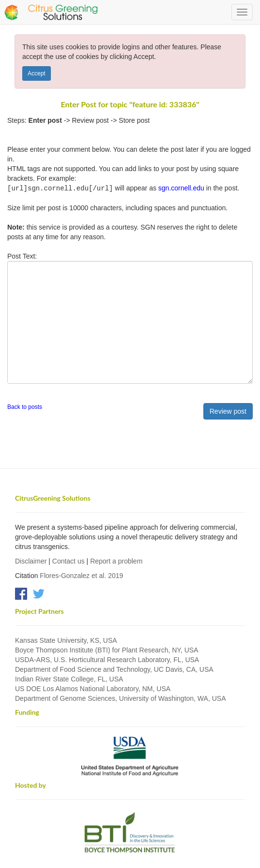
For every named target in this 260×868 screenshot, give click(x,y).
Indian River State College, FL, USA (69, 679)
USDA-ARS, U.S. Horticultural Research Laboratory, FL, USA (107, 659)
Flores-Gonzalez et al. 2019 (81, 575)
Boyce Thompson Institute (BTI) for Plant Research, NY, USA (107, 650)
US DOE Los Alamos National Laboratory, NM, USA (93, 688)
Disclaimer (31, 561)
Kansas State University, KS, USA (66, 640)
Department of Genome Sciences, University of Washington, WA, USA (120, 698)
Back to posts (25, 406)
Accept (37, 73)
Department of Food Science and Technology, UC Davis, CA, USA (114, 669)
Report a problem (116, 561)
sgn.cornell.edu (181, 188)
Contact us (69, 561)
